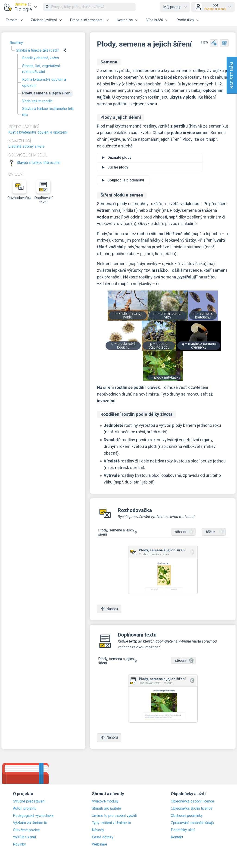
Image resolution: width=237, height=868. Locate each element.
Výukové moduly (105, 801)
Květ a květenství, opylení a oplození (44, 83)
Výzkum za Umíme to (30, 823)
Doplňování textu (43, 192)
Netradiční (125, 20)
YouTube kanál (24, 837)
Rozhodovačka (19, 190)
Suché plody (118, 167)
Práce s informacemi (87, 20)
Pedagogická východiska (33, 816)
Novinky (19, 844)
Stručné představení (29, 801)
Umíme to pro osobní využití (114, 816)
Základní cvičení (44, 20)
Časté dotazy (103, 837)
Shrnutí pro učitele (106, 809)
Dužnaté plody (119, 158)
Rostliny (16, 43)
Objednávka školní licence (192, 809)
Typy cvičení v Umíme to (111, 823)
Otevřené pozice (26, 830)
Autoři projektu (25, 809)
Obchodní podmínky (187, 816)
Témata (12, 20)
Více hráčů (155, 20)
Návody (98, 830)
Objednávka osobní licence (192, 801)
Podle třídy (185, 20)
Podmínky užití (183, 830)
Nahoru (109, 609)
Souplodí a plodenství (126, 180)
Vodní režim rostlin (37, 101)
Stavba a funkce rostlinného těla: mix (48, 112)
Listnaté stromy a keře (27, 146)
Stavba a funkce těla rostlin (38, 50)
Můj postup (172, 7)
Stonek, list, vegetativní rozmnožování (41, 69)
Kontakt (177, 837)
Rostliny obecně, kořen (41, 58)
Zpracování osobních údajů (192, 823)
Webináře (100, 844)
